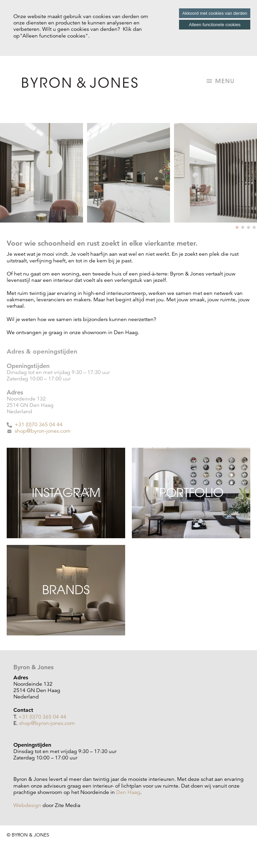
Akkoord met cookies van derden (215, 13)
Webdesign (27, 805)
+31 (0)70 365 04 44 (38, 425)
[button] (237, 227)
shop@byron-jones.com (43, 431)
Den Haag (128, 792)
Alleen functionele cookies (215, 25)
